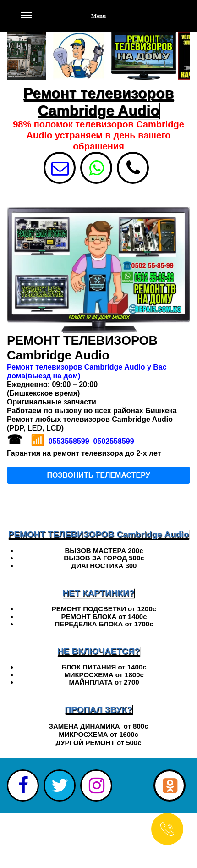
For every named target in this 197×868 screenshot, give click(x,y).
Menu (63, 21)
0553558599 (69, 441)
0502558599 (114, 441)
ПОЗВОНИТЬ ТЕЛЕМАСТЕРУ (98, 475)
